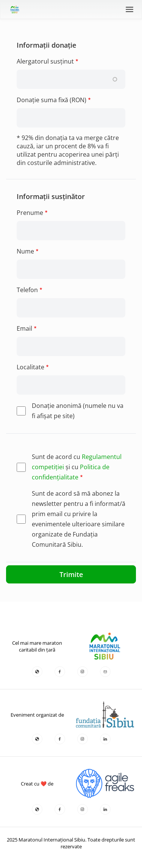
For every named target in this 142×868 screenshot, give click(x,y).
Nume (25, 251)
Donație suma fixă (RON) (51, 100)
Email (24, 328)
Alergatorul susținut (45, 61)
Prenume (30, 213)
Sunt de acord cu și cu (77, 467)
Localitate (30, 367)
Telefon (27, 290)
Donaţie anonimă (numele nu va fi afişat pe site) (78, 411)
